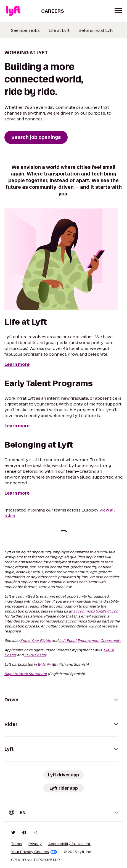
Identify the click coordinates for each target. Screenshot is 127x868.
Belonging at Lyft (96, 30)
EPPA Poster (35, 655)
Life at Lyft (59, 30)
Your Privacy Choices (34, 852)
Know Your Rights (35, 641)
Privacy (35, 844)
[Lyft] (13, 11)
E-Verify (44, 664)
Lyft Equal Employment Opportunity (90, 641)
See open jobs (25, 30)
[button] (118, 11)
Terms (16, 844)
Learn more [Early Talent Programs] (17, 426)
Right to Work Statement (26, 674)
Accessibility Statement (69, 844)
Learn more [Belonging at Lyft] (17, 493)
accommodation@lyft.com (96, 611)
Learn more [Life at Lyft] (17, 364)
